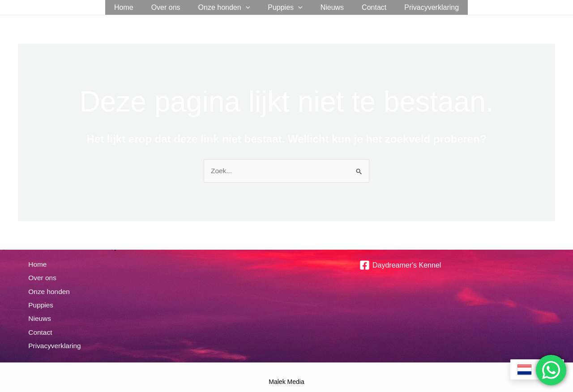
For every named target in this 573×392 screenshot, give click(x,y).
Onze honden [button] (228, 7)
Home (135, 7)
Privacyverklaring (421, 7)
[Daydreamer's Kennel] (400, 266)
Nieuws (329, 7)
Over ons (173, 7)
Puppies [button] (285, 7)
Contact (367, 7)
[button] (249, 7)
